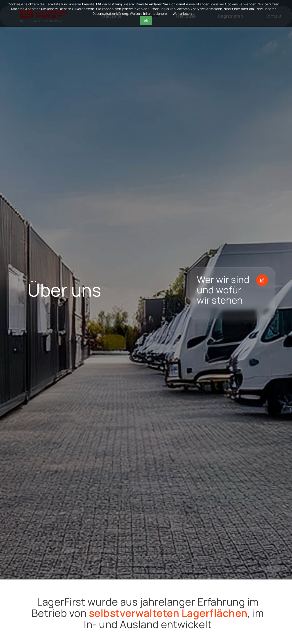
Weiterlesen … (184, 13)
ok (146, 20)
